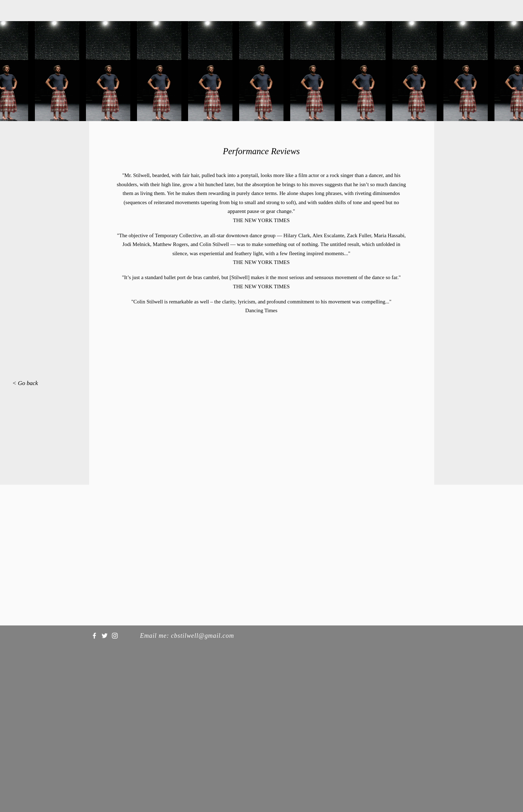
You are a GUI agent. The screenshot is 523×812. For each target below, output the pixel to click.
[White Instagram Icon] (115, 636)
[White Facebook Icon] (94, 636)
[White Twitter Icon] (105, 636)
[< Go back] (29, 383)
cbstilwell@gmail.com (202, 636)
